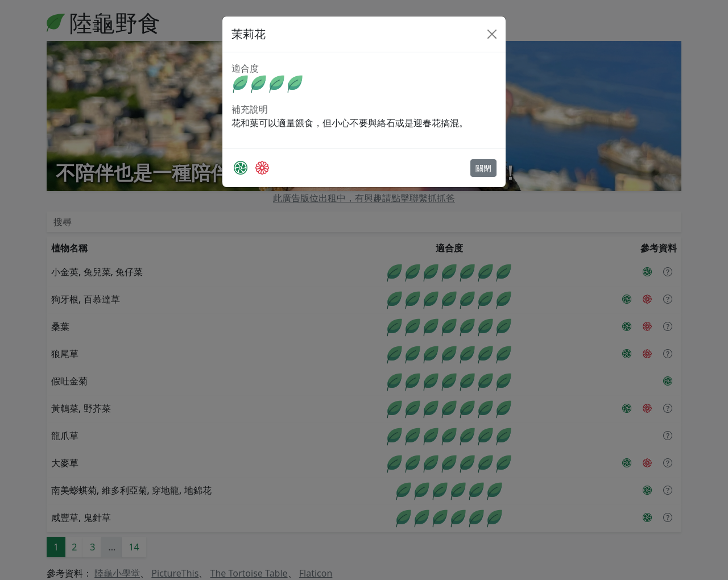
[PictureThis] (241, 167)
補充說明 (250, 109)
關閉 (483, 168)
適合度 (245, 68)
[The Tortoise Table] (262, 167)
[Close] (492, 34)
